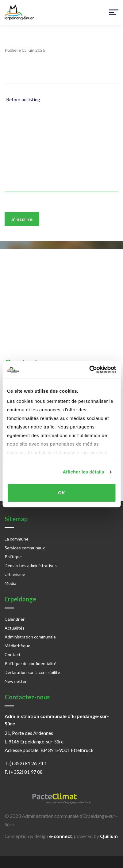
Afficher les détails (83, 472)
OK (61, 493)
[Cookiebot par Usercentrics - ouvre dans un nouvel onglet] (89, 369)
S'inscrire (22, 219)
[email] (61, 185)
